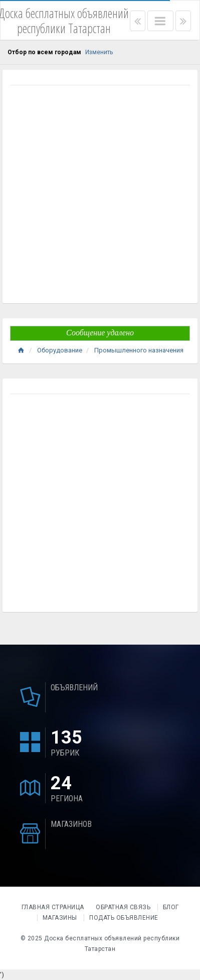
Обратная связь (123, 907)
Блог (171, 907)
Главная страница (54, 907)
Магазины (60, 918)
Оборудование (60, 350)
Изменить (99, 52)
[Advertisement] (100, 196)
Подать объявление (124, 918)
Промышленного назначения (139, 350)
